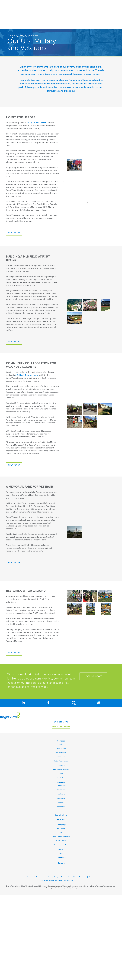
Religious (61, 787)
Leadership (61, 812)
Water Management (61, 745)
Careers (61, 847)
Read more (14, 217)
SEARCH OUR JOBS (93, 661)
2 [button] (91, 187)
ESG (61, 816)
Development (61, 733)
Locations (61, 842)
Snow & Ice (61, 741)
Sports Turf (61, 762)
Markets (61, 766)
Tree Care (61, 749)
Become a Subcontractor (36, 861)
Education (61, 774)
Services (61, 725)
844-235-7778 (61, 706)
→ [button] (115, 166)
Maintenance (61, 737)
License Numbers (80, 861)
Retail (61, 795)
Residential (61, 791)
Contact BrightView (61, 711)
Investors (61, 833)
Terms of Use (66, 861)
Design (61, 728)
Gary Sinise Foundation (38, 107)
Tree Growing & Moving (61, 754)
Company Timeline (61, 829)
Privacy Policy (53, 861)
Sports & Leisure (61, 799)
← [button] (64, 166)
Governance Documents (61, 821)
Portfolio (61, 804)
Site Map (92, 861)
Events (61, 838)
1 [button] (87, 187)
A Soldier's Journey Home (27, 359)
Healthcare (61, 778)
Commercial (61, 770)
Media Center (61, 825)
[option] (89, 150)
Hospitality (61, 782)
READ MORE (14, 547)
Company (61, 809)
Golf (61, 758)
